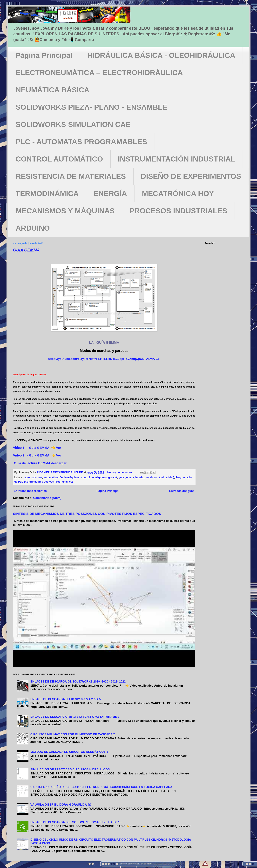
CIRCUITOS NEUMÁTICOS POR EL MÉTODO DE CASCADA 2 (73, 734)
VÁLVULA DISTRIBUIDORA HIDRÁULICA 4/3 (61, 805)
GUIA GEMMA (26, 250)
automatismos (33, 477)
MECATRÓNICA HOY (178, 194)
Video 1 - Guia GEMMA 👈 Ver (37, 448)
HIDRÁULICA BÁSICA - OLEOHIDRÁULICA (161, 55)
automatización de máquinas (62, 477)
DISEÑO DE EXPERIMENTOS (191, 176)
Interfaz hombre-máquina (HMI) (155, 477)
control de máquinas (94, 477)
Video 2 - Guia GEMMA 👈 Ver (38, 455)
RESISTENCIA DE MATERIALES (71, 176)
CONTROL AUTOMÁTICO (59, 159)
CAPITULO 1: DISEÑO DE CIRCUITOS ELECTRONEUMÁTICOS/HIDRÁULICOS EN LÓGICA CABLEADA (101, 787)
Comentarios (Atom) (47, 498)
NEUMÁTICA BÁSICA (52, 90)
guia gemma (126, 477)
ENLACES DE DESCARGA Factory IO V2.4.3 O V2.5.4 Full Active (75, 717)
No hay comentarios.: (121, 472)
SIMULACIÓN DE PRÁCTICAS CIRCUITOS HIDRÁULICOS (70, 769)
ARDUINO (33, 228)
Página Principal (44, 55)
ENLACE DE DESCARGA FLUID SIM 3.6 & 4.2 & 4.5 (66, 699)
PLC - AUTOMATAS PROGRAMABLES (81, 142)
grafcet (113, 477)
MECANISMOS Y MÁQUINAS (65, 211)
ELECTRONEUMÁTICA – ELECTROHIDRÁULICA (99, 73)
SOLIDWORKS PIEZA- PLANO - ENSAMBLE (91, 107)
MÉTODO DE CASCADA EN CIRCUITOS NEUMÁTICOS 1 (69, 752)
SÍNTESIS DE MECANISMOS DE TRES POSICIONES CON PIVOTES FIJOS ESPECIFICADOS (87, 514)
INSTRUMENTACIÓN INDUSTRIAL (177, 159)
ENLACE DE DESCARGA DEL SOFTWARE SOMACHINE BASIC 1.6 (76, 822)
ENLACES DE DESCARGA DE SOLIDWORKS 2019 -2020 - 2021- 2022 (78, 682)
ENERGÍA (110, 194)
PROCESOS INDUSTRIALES (178, 211)
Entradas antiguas (182, 491)
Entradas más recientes (30, 491)
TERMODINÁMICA (47, 194)
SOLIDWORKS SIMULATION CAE (73, 124)
